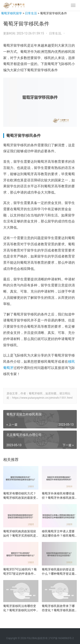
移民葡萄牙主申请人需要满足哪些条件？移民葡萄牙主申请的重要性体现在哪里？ (58, 534)
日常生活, (56, 33)
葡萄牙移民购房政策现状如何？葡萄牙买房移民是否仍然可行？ (20, 534)
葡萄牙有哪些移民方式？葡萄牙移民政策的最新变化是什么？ (20, 496)
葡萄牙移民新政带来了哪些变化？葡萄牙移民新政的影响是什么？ (58, 608)
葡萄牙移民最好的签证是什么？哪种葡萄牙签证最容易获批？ (58, 572)
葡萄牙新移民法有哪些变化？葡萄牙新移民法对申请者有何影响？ (20, 608)
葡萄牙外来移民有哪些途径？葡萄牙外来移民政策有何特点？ (58, 496)
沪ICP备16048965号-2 (61, 638)
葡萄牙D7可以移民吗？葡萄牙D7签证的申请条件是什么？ (20, 572)
